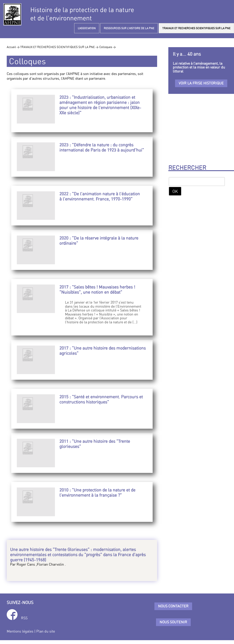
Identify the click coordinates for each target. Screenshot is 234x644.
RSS (24, 618)
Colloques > (107, 47)
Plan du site (46, 631)
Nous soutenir (173, 622)
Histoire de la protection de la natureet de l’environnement (82, 14)
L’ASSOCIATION (87, 28)
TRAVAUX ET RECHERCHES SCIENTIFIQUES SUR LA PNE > (59, 47)
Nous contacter (173, 606)
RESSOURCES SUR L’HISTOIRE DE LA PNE (129, 28)
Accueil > (13, 47)
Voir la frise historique (201, 83)
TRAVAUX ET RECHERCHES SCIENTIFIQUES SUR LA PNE (196, 28)
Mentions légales (20, 631)
